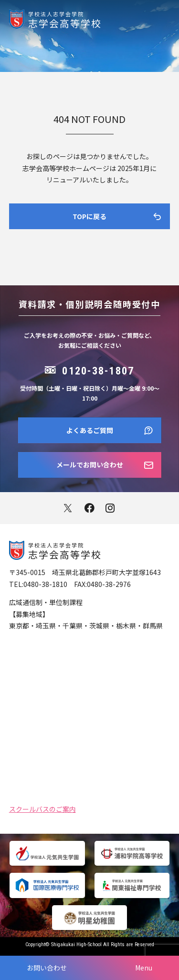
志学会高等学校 (104, 19)
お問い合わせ (47, 968)
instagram (111, 508)
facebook (89, 508)
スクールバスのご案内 (42, 808)
